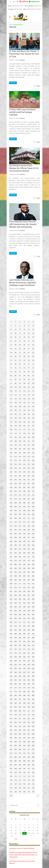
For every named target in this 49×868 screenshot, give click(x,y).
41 (29, 345)
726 (33, 784)
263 (29, 487)
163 (11, 426)
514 (24, 649)
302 (16, 514)
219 (20, 460)
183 (20, 437)
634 (24, 726)
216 (33, 457)
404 (16, 580)
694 (24, 765)
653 (29, 738)
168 (33, 426)
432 (33, 595)
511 (11, 649)
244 (24, 476)
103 (11, 387)
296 (16, 510)
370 (24, 557)
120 (33, 395)
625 (11, 722)
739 (11, 796)
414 (33, 584)
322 (24, 526)
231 (20, 468)
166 (24, 426)
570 (33, 684)
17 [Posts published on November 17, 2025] (16, 830)
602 (16, 707)
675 (20, 753)
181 (11, 437)
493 (11, 638)
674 (16, 753)
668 (16, 749)
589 (11, 699)
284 (16, 503)
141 (20, 410)
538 (24, 665)
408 (33, 580)
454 (24, 611)
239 (29, 472)
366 (33, 553)
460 (24, 614)
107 (29, 387)
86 (16, 376)
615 (20, 715)
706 (24, 772)
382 (24, 564)
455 (29, 611)
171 (20, 430)
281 (29, 499)
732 (33, 788)
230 (16, 468)
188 (16, 441)
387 (20, 568)
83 (29, 372)
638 (16, 730)
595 (11, 703)
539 (29, 665)
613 (11, 715)
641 (29, 730)
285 (20, 503)
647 (29, 734)
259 (11, 487)
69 (20, 364)
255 (20, 483)
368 (16, 557)
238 (24, 472)
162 (33, 422)
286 (24, 503)
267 (20, 491)
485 (29, 630)
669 (20, 749)
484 (24, 630)
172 (24, 430)
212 (16, 457)
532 (24, 661)
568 (24, 684)
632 (16, 726)
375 (20, 561)
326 (16, 530)
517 (11, 653)
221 (29, 460)
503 (29, 641)
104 (16, 387)
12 (33, 326)
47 (29, 349)
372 (33, 557)
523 (11, 657)
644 (16, 734)
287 (29, 503)
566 (16, 684)
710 (16, 776)
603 (20, 707)
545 (29, 668)
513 (20, 649)
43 (11, 349)
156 (33, 418)
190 (24, 441)
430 (24, 595)
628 (24, 722)
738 (33, 792)
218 (16, 460)
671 (29, 749)
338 (16, 537)
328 (24, 530)
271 (11, 495)
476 (16, 626)
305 (29, 514)
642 (33, 730)
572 (16, 688)
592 (24, 699)
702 (33, 769)
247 (11, 480)
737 (29, 792)
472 (24, 622)
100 (24, 383)
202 (24, 449)
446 (16, 607)
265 (11, 491)
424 (24, 591)
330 (33, 530)
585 (20, 695)
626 (16, 722)
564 (33, 680)
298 (24, 510)
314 (16, 522)
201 (20, 449)
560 (16, 680)
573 (20, 688)
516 (33, 649)
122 (16, 399)
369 (20, 557)
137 (29, 406)
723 (20, 784)
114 (33, 391)
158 (16, 422)
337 (11, 537)
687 (20, 761)
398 (16, 576)
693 (20, 765)
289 (11, 507)
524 (16, 657)
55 (11, 356)
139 (11, 410)
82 (24, 372)
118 (24, 395)
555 (20, 676)
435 (20, 599)
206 (16, 453)
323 (29, 526)
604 (24, 707)
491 (29, 634)
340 (24, 537)
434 (16, 599)
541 (11, 668)
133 (11, 406)
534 (33, 661)
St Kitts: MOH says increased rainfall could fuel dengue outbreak (22, 112)
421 (11, 591)
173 (29, 430)
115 (11, 395)
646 (24, 734)
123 (20, 399)
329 (29, 530)
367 (11, 557)
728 (16, 788)
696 (33, 765)
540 (33, 665)
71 (29, 364)
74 (16, 368)
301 (11, 514)
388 (24, 568)
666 (33, 745)
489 (20, 634)
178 (24, 433)
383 (29, 564)
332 (16, 534)
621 (20, 719)
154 (24, 418)
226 (24, 464)
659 (29, 742)
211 (11, 457)
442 (24, 603)
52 (24, 352)
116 (16, 395)
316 (24, 522)
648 (33, 734)
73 (11, 368)
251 (29, 480)
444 (33, 603)
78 (33, 368)
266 (16, 491)
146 (16, 414)
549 (20, 672)
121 (11, 399)
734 (16, 792)
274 (24, 495)
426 (33, 591)
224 (16, 464)
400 (24, 576)
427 (11, 595)
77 (29, 368)
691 (11, 765)
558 (33, 676)
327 (20, 530)
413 (29, 584)
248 (16, 480)
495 (20, 638)
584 (16, 695)
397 (11, 576)
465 (20, 618)
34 (24, 341)
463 (11, 618)
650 (16, 738)
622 (24, 719)
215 (29, 457)
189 (20, 441)
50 (16, 352)
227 (29, 464)
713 (29, 776)
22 (24, 333)
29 (29, 337)
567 (20, 684)
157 (11, 422)
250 (24, 480)
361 (11, 553)
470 (16, 622)
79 (11, 372)
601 (11, 707)
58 (24, 356)
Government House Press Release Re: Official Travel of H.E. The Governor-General (24, 168)
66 (33, 360)
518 (16, 653)
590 (16, 699)
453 (20, 611)
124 (24, 399)
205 (11, 453)
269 (29, 491)
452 (16, 611)
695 (29, 765)
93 (20, 379)
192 (33, 441)
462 (33, 614)
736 (24, 792)
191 (29, 441)
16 (24, 329)
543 (20, 668)
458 (16, 614)
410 (16, 584)
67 (11, 364)
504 (33, 641)
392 (16, 572)
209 (29, 453)
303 (20, 514)
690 (33, 761)
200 (16, 449)
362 (16, 553)
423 (20, 591)
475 (11, 626)
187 (11, 441)
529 (11, 661)
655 (11, 742)
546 (33, 668)
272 (16, 495)
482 (16, 630)
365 (29, 553)
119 (29, 395)
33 (20, 341)
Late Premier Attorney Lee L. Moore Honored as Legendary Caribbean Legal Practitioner (23, 283)
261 (20, 487)
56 (16, 356)
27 (20, 337)
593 (29, 699)
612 (33, 711)
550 (24, 672)
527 (29, 657)
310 (24, 518)
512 (16, 649)
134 (16, 406)
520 (24, 653)
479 (29, 626)
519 (20, 653)
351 (20, 545)
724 (24, 784)
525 (20, 657)
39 (20, 345)
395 (29, 572)
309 (20, 518)
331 (11, 534)
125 (29, 399)
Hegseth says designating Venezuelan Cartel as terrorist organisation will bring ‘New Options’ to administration (23, 855)
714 (33, 776)
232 (24, 468)
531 (20, 661)
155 (29, 418)
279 (20, 499)
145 (11, 414)
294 (33, 507)
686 (16, 761)
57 (20, 356)
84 (33, 372)
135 (20, 406)
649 (11, 738)
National (22, 60)
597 (20, 703)
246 (33, 476)
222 (33, 460)
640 (24, 730)
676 (24, 753)
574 (24, 688)
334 (24, 534)
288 (33, 503)
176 (16, 433)
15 (20, 329)
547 (11, 672)
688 (24, 761)
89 (29, 376)
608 (16, 711)
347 (29, 541)
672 (33, 749)
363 (20, 553)
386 (16, 568)
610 (24, 711)
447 (20, 607)
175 (11, 433)
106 (24, 387)
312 (33, 518)
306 (33, 514)
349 (11, 545)
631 (11, 726)
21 (20, 333)
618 (33, 715)
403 (11, 580)
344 (16, 541)
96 (33, 379)
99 (20, 383)
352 (24, 545)
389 (29, 568)
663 (20, 745)
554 (16, 676)
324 (33, 526)
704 (16, 772)
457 (11, 614)
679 (11, 757)
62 (16, 360)
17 (29, 329)
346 (24, 541)
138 (33, 406)
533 (29, 661)
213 (20, 457)
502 (24, 641)
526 (24, 657)
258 (33, 483)
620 (16, 719)
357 (20, 549)
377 (29, 561)
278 (16, 499)
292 (24, 507)
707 (29, 772)
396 (33, 572)
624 (33, 719)
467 (29, 618)
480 (33, 626)
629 (29, 722)
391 (11, 572)
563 (29, 680)
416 (16, 588)
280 (24, 499)
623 (29, 719)
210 (33, 453)
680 (16, 757)
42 (33, 345)
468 (33, 618)
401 (29, 576)
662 (16, 745)
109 (11, 391)
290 (16, 507)
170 (16, 430)
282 (33, 499)
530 (16, 661)
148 (24, 414)
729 (20, 788)
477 (20, 626)
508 (24, 645)
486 (33, 630)
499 (11, 641)
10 (24, 326)
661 (11, 745)
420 (33, 588)
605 (29, 707)
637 (11, 730)
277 (11, 499)
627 (20, 722)
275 (29, 495)
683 (29, 757)
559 (11, 680)
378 (33, 561)
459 (20, 614)
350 (16, 545)
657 (20, 742)
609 (20, 711)
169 (11, 430)
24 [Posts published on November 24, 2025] (16, 833)
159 (20, 422)
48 (33, 349)
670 (24, 749)
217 (11, 460)
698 (16, 769)
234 (33, 468)
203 (29, 449)
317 (29, 522)
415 (11, 588)
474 (33, 622)
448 (24, 607)
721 (11, 784)
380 (16, 564)
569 (29, 684)
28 (24, 337)
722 (16, 784)
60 (33, 356)
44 (16, 349)
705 (20, 772)
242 (16, 476)
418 (24, 588)
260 (16, 487)
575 (29, 688)
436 (24, 599)
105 (20, 387)
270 (33, 491)
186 (33, 437)
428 (16, 595)
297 (20, 510)
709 (11, 776)
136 (24, 406)
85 (11, 376)
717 (20, 780)
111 (20, 391)
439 (11, 603)
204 (33, 449)
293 (29, 507)
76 (24, 368)
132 (33, 403)
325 (11, 530)
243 (20, 476)
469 (11, 622)
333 (20, 534)
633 (20, 726)
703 (11, 772)
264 (33, 487)
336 (33, 534)
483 (20, 630)
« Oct (16, 839)
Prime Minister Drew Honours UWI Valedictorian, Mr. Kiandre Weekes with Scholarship (23, 224)
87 (20, 376)
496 (24, 638)
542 (16, 668)
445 (11, 607)
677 (29, 753)
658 (24, 742)
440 (16, 603)
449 (29, 607)
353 (29, 545)
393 (20, 572)
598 (24, 703)
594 (33, 699)
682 (24, 757)
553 (11, 676)
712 (24, 776)
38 (16, 345)
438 (33, 599)
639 (20, 730)
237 (20, 472)
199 (11, 449)
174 (33, 430)
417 (20, 588)
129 (20, 403)
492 (33, 634)
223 (11, 464)
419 (29, 588)
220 (24, 460)
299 (29, 510)
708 (33, 772)
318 (33, 522)
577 (11, 692)
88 (24, 376)
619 (11, 719)
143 (29, 410)
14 (16, 329)
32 (16, 341)
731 (29, 788)
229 (11, 468)
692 (16, 765)
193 (11, 445)
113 (29, 391)
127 (11, 403)
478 (24, 626)
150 (33, 414)
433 (11, 599)
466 (24, 618)
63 (20, 360)
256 (24, 483)
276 (33, 495)
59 (29, 356)
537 (20, 665)
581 (29, 692)
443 (29, 603)
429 (20, 595)
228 (33, 464)
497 (29, 638)
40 (24, 345)
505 (11, 645)
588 (33, 695)
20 (16, 333)
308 (16, 518)
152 (16, 418)
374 (16, 561)
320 (16, 526)
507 (20, 645)
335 (29, 534)
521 (29, 653)
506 (16, 645)
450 (33, 607)
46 (24, 349)
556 (24, 676)
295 (11, 510)
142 (24, 410)
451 (11, 611)
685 (11, 761)
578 (16, 692)
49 (11, 352)
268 (24, 491)
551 (29, 672)
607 (11, 711)
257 (29, 483)
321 (20, 526)
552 (33, 672)
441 (20, 603)
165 (20, 426)
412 (24, 584)
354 (33, 545)
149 (29, 414)
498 (33, 638)
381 (20, 564)
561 (20, 680)
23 (29, 333)
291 (20, 507)
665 (29, 745)
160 (24, 422)
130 (24, 403)
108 (33, 387)
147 (20, 414)
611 (29, 711)
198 (33, 445)
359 (29, 549)
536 (16, 665)
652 (24, 738)
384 (33, 564)
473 (29, 622)
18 (33, 329)
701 (29, 769)
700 (24, 769)
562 (24, 680)
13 (11, 329)
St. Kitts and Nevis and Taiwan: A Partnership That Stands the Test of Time (24, 54)
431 (29, 595)
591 (20, 699)
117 (20, 395)
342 (33, 537)
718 (24, 780)
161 (29, 422)
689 (29, 761)
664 (24, 745)
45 (20, 349)
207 (20, 453)
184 (24, 437)
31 (11, 341)
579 (20, 692)
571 (11, 688)
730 (24, 788)
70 (24, 364)
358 (24, 549)
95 (29, 379)
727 (11, 788)
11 (29, 326)
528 (33, 657)
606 (33, 707)
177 (20, 433)
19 (11, 333)
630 (33, 722)
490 (24, 634)
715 (11, 780)
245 (29, 476)
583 (11, 695)
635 (29, 726)
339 (20, 537)
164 (16, 426)
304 (24, 514)
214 (24, 457)
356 (16, 549)
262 (24, 487)
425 (29, 591)
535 (11, 665)
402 (33, 576)
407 (29, 580)
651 (20, 738)
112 (24, 391)
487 (11, 634)
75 (20, 368)
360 (33, 549)
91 (11, 379)
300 (33, 510)
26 (16, 337)
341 (29, 537)
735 (20, 792)
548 (16, 672)
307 (11, 518)
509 (29, 645)
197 (29, 445)
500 (16, 641)
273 (20, 495)
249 (20, 480)
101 (29, 383)
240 (33, 472)
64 (24, 360)
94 (24, 379)
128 (16, 403)
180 (33, 433)
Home (11, 25)
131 (29, 403)
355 (11, 549)
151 (11, 418)
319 (11, 526)
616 (24, 715)
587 (29, 695)
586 (24, 695)
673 (11, 753)
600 (33, 703)
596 (16, 703)
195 (20, 445)
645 (20, 734)
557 (29, 676)
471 (20, 622)
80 (16, 372)
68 (16, 364)
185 (29, 437)
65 (29, 360)
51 (20, 352)
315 (20, 522)
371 (29, 557)
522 (33, 653)
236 (16, 472)
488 (16, 634)
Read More (13, 83)
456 (33, 611)
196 (24, 445)
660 (33, 742)
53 (29, 352)
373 (11, 561)
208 (24, 453)
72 (33, 364)
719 (29, 780)
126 (33, 399)
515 (29, 649)
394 (24, 572)
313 (11, 522)
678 (33, 753)
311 (29, 518)
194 (16, 445)
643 (11, 734)
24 (33, 333)
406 (24, 580)
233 (29, 468)
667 (11, 749)
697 (11, 769)
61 (11, 360)
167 (29, 426)
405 (20, 580)
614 (16, 715)
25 (11, 337)
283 (11, 503)
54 (33, 352)
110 (16, 391)
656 (16, 742)
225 (20, 464)
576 (33, 688)
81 (20, 372)
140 (16, 410)
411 (20, 584)
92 (16, 379)
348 (33, 541)
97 (11, 383)
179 (29, 433)
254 (16, 483)
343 (11, 541)
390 (33, 568)
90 (33, 376)
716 (16, 780)
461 (29, 614)
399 (20, 576)
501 (20, 641)
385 (11, 568)
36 (33, 341)
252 (33, 480)
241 (11, 476)
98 (16, 383)
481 (11, 630)
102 (33, 383)
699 (20, 769)
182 (16, 437)
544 (24, 668)
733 (11, 792)
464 (16, 618)
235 (11, 472)
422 (16, 591)
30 (33, 337)
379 (11, 564)
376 (24, 561)
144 (33, 410)
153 (20, 418)
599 (29, 703)
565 (11, 684)
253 (11, 483)
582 (33, 692)
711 (20, 776)
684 (33, 757)
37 (11, 345)
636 (33, 726)
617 (29, 715)
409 (11, 584)
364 (24, 553)
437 (29, 599)
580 (24, 692)
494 (16, 638)
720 (33, 780)
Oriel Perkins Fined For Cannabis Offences (22, 848)
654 (33, 738)
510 (33, 645)
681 (20, 757)
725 (29, 784)
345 (20, 541)
